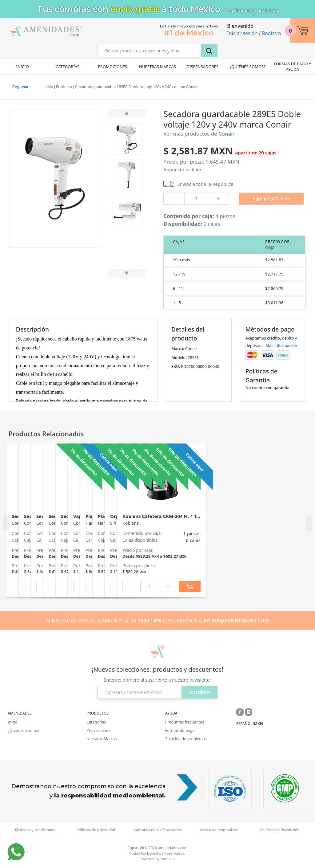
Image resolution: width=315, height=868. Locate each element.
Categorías (68, 67)
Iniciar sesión (242, 33)
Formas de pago (180, 730)
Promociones (112, 67)
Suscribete (199, 692)
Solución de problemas (186, 739)
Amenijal (168, 859)
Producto (64, 87)
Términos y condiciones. (35, 830)
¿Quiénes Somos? (247, 67)
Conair (226, 134)
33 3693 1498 (146, 621)
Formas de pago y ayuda (292, 67)
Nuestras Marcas (157, 67)
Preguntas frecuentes (185, 722)
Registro (272, 33)
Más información (281, 345)
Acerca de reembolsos (219, 830)
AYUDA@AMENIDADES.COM (236, 621)
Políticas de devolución (280, 830)
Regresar (20, 87)
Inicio (22, 67)
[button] (303, 31)
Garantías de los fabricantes (158, 830)
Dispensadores (202, 67)
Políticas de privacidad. (96, 830)
